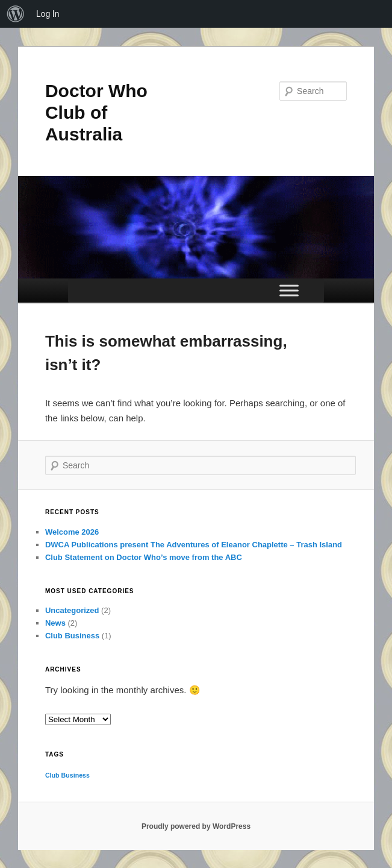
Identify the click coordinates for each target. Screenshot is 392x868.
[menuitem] (16, 14)
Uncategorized (72, 610)
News (55, 623)
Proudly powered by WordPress (196, 826)
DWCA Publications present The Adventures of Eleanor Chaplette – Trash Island (194, 545)
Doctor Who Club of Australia (96, 112)
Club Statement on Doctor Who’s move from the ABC (144, 557)
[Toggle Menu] (289, 290)
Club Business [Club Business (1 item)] (67, 775)
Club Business (72, 636)
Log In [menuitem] (48, 14)
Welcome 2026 (72, 532)
